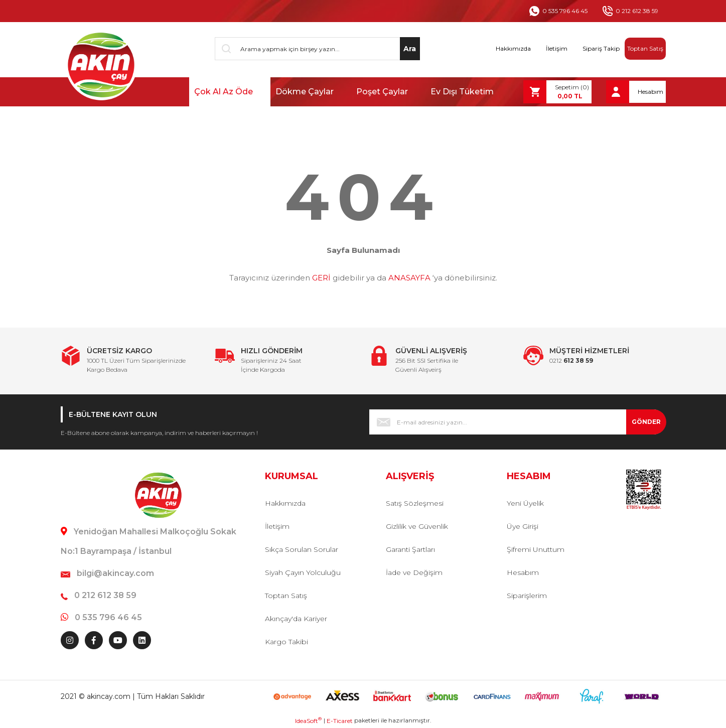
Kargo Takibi (286, 642)
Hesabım (523, 572)
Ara (410, 49)
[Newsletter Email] (518, 422)
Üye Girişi (523, 526)
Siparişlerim (527, 596)
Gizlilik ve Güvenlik (417, 526)
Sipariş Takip (601, 48)
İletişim (557, 48)
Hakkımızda (513, 48)
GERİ (321, 278)
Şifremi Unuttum (536, 549)
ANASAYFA (409, 278)
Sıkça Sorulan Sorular (302, 549)
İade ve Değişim (414, 572)
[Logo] (100, 65)
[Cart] (557, 92)
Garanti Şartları (410, 549)
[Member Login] (636, 92)
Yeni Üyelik (525, 503)
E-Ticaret (340, 721)
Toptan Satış (645, 48)
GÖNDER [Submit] (646, 422)
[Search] (317, 49)
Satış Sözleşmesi (415, 503)
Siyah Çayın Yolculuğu (303, 572)
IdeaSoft (308, 720)
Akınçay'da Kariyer (296, 619)
